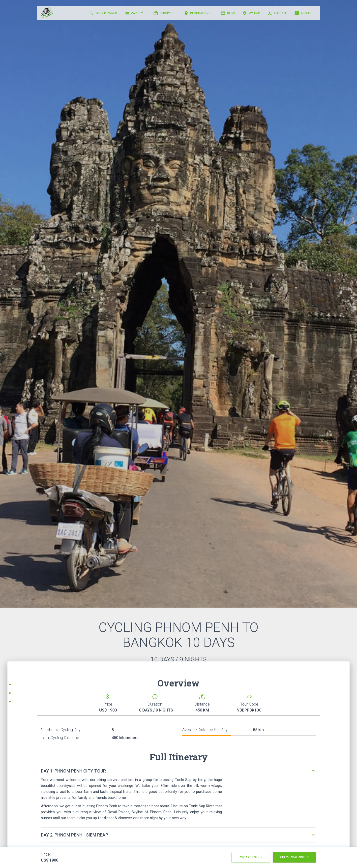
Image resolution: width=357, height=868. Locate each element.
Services (164, 13)
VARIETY (134, 13)
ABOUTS (303, 13)
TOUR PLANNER (103, 13)
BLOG (228, 13)
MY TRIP (251, 13)
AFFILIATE (277, 13)
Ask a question (251, 857)
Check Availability (294, 857)
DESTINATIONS (197, 13)
